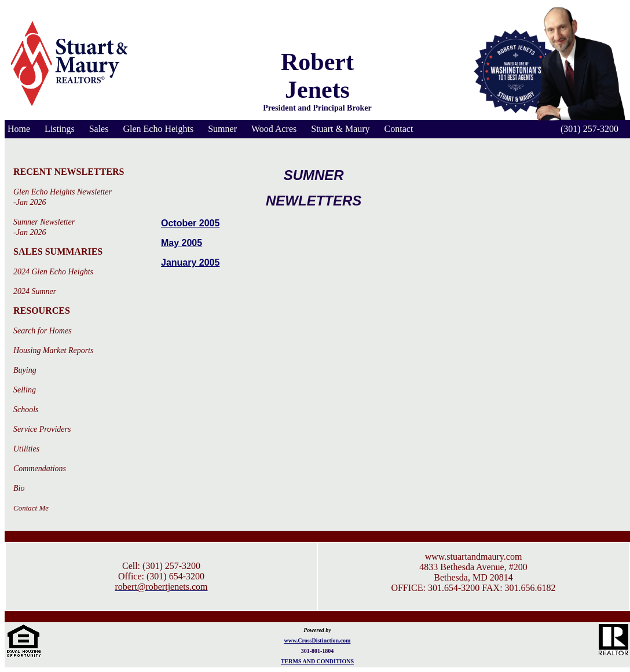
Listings (60, 129)
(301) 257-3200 (589, 129)
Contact (399, 129)
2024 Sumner (35, 291)
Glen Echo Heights (158, 129)
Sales (99, 129)
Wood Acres (274, 129)
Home (19, 129)
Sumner (222, 129)
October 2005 (190, 223)
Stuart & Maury (340, 129)
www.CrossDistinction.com (318, 640)
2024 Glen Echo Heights (53, 272)
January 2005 (190, 262)
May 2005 (182, 243)
